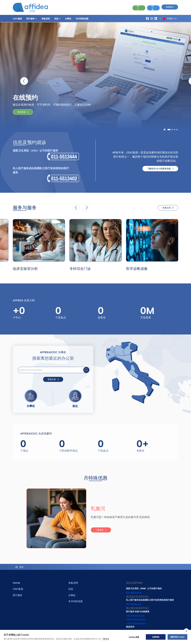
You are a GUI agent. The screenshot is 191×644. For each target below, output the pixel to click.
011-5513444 (134, 593)
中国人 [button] (169, 19)
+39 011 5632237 (136, 620)
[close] (186, 631)
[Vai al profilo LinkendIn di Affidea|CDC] (156, 19)
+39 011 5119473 (135, 616)
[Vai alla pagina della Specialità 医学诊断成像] (152, 240)
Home (16, 583)
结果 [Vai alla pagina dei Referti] (153, 8)
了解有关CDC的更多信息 (160, 169)
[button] (36, 19)
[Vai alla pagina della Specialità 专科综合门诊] (95, 240)
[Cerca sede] (86, 370)
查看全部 (168, 208)
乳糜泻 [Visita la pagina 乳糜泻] (98, 509)
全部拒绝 (156, 637)
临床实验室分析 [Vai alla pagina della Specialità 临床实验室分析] (25, 269)
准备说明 (46, 19)
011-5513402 (133, 604)
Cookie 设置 (134, 637)
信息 (57, 19)
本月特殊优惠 (82, 19)
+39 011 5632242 (136, 624)
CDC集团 (17, 19)
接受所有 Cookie (177, 637)
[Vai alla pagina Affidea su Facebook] (147, 19)
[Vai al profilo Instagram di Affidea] (152, 19)
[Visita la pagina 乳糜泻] (53, 518)
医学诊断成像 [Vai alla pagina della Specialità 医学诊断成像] (137, 269)
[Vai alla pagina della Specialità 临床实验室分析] (39, 240)
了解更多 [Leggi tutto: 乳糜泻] (101, 530)
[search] (54, 370)
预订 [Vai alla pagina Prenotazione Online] (138, 8)
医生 (75, 406)
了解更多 (105, 639)
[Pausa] (165, 130)
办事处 (68, 19)
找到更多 (22, 112)
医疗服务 (32, 19)
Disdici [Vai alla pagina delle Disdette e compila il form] (170, 7)
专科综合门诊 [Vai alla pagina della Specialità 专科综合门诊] (80, 269)
